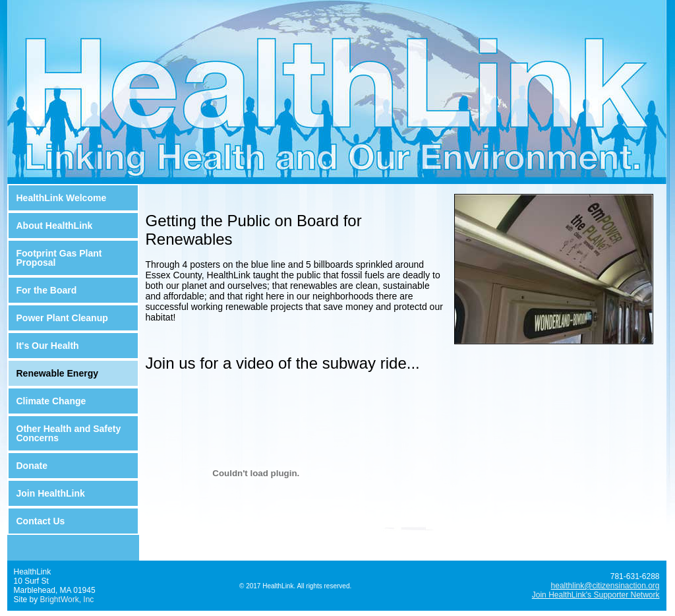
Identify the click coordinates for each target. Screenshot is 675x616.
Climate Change (51, 401)
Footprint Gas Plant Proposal (59, 258)
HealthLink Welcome (62, 198)
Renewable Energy (58, 373)
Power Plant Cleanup (62, 318)
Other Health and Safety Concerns (69, 433)
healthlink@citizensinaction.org (605, 586)
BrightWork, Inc (67, 600)
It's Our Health (48, 346)
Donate (32, 466)
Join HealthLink (51, 493)
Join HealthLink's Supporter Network (596, 595)
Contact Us (41, 521)
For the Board (47, 290)
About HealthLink (55, 226)
